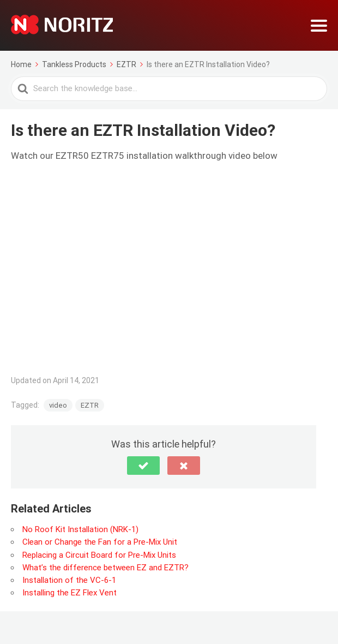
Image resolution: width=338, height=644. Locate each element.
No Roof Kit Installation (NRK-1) (80, 529)
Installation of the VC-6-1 (69, 580)
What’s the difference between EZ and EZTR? (105, 568)
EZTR (90, 405)
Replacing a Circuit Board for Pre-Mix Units (99, 555)
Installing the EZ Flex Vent (70, 593)
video (58, 405)
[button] (143, 466)
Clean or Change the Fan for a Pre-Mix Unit (100, 542)
